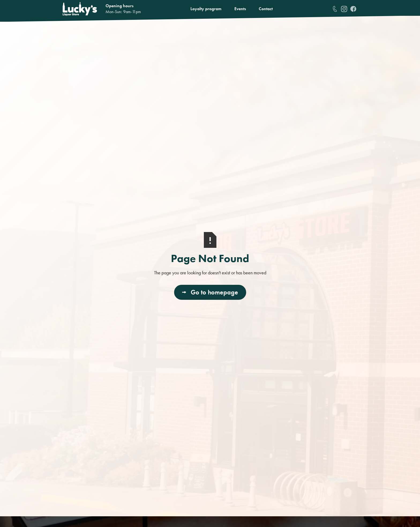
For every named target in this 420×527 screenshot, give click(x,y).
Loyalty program (206, 9)
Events (240, 9)
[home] (80, 9)
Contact (266, 9)
